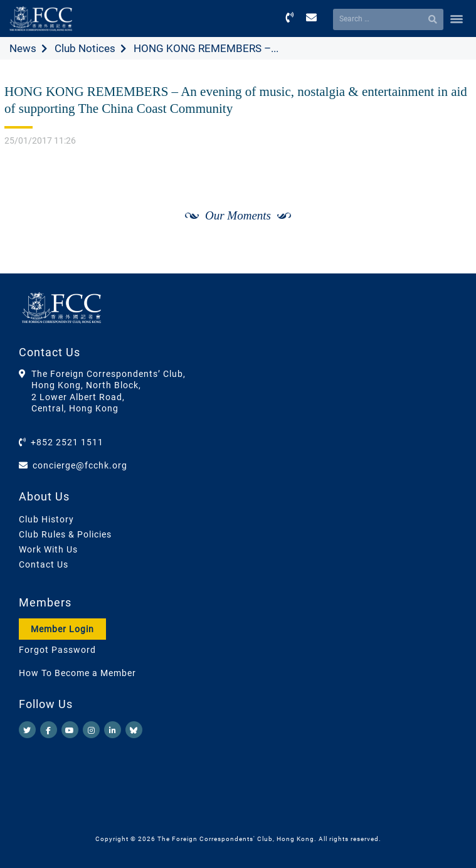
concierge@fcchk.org (80, 465)
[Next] (448, 230)
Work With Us (48, 549)
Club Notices (85, 48)
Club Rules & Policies (65, 534)
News (23, 48)
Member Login (62, 629)
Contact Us (44, 564)
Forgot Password (57, 650)
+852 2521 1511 (67, 442)
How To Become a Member (77, 673)
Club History (46, 519)
